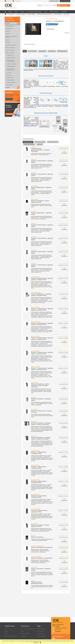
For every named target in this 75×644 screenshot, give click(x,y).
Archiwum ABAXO (10, 80)
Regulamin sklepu (40, 634)
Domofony (8, 31)
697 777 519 (58, 629)
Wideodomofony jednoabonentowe (11, 61)
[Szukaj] (55, 5)
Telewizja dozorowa (10, 26)
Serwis (6, 634)
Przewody (8, 42)
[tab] (25, 51)
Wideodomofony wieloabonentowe (11, 69)
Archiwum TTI (9, 85)
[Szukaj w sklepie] (45, 5)
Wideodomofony (9, 29)
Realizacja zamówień (41, 636)
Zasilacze (7, 40)
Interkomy (8, 34)
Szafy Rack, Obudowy (10, 50)
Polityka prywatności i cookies (11, 636)
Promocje (8, 23)
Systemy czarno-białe (12, 64)
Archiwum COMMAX (11, 58)
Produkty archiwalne (10, 53)
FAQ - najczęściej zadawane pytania (28, 629)
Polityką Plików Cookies (34, 641)
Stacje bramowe (28, 142)
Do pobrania (23, 636)
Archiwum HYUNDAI (11, 82)
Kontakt (6, 631)
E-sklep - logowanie (41, 629)
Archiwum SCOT (10, 77)
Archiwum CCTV (10, 55)
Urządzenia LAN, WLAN (11, 45)
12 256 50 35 (9, 1)
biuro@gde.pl (17, 1)
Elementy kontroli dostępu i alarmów (11, 37)
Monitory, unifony (40, 142)
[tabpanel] (46, 94)
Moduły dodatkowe (29, 144)
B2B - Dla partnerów (41, 631)
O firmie (6, 629)
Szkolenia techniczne (25, 634)
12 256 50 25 (58, 628)
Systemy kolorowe (11, 66)
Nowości (7, 88)
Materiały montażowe (10, 48)
